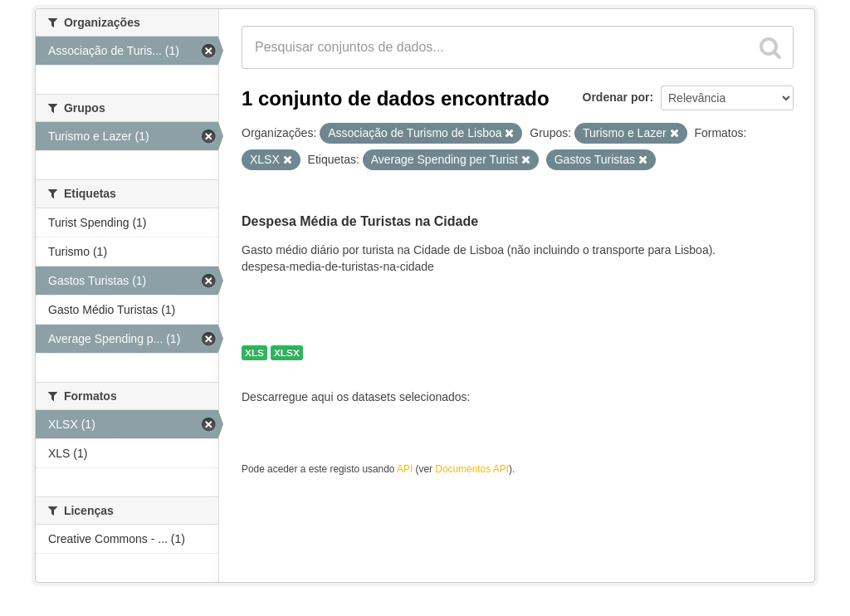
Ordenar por (616, 97)
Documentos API (472, 469)
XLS (254, 353)
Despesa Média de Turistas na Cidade (360, 221)
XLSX (287, 353)
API (405, 469)
